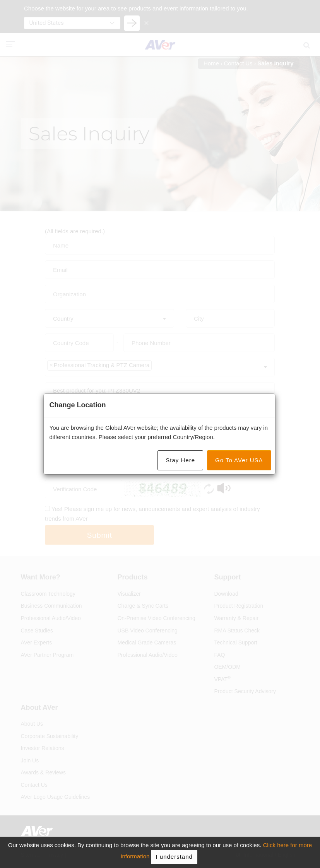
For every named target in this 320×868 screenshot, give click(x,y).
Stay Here (180, 460)
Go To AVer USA (239, 460)
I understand (174, 857)
